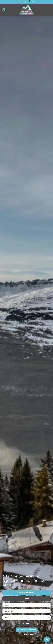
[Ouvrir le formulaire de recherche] (27, 624)
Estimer (26, 599)
